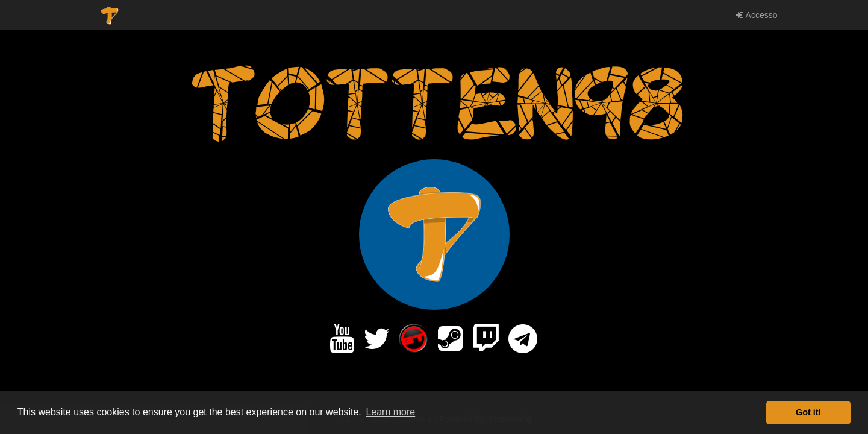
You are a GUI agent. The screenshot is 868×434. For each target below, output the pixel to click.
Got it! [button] (808, 412)
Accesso (757, 15)
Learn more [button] (390, 412)
